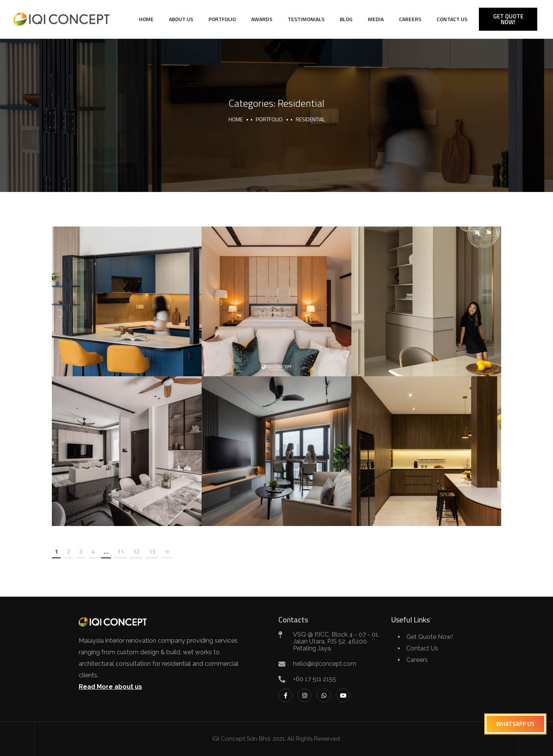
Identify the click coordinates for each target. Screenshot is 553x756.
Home (146, 19)
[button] (515, 724)
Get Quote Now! (430, 637)
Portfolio (222, 19)
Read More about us (110, 687)
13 (152, 551)
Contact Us (452, 19)
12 (136, 551)
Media (376, 19)
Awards (262, 19)
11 (121, 551)
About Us (181, 19)
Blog (346, 19)
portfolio (269, 119)
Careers (410, 19)
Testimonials (306, 19)
